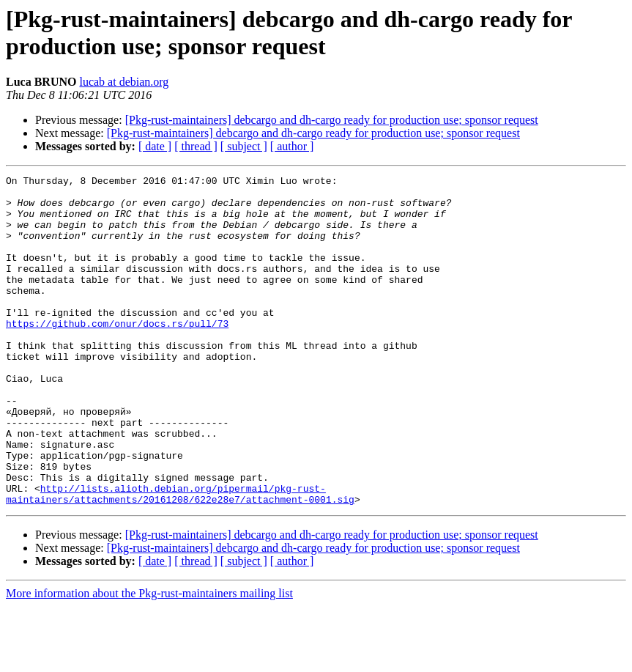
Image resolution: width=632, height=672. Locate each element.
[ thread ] (196, 146)
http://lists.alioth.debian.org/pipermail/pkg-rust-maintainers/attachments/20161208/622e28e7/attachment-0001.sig (180, 558)
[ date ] (155, 146)
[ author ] (292, 146)
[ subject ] (244, 146)
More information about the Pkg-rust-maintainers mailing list (149, 659)
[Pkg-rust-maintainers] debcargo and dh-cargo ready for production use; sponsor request (332, 120)
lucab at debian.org (124, 82)
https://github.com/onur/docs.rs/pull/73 (117, 354)
